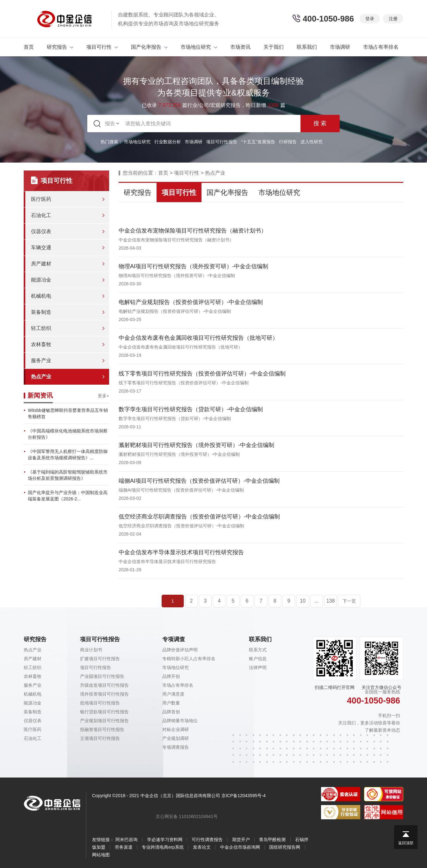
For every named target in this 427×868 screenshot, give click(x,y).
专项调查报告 (176, 747)
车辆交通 (41, 248)
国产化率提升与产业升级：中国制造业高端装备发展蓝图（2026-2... (68, 496)
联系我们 (307, 47)
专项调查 (174, 639)
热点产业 (41, 377)
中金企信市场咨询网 (240, 847)
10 (303, 601)
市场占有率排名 (381, 47)
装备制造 (41, 312)
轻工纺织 (41, 328)
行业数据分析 (168, 142)
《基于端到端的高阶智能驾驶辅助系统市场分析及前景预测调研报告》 (68, 475)
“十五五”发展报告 (258, 142)
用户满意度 (173, 694)
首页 (29, 47)
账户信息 (258, 659)
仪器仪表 (41, 231)
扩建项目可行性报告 (100, 659)
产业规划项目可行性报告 (104, 721)
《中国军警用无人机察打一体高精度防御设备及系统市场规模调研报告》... (68, 455)
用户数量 (171, 703)
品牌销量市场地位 (180, 721)
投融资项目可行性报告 (102, 729)
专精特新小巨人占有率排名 (189, 659)
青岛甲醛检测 (272, 840)
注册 (393, 19)
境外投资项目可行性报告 (104, 694)
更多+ (103, 396)
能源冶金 (41, 280)
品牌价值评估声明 (180, 650)
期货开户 (241, 840)
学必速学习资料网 (165, 840)
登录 (370, 19)
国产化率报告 (149, 47)
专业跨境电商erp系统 (163, 847)
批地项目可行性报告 (100, 703)
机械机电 (41, 296)
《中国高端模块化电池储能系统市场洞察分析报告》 (68, 434)
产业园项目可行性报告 (102, 676)
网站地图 (101, 855)
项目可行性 (102, 47)
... (316, 601)
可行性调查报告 (207, 840)
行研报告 (288, 142)
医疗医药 (41, 199)
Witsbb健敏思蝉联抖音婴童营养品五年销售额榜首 (68, 413)
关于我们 (274, 47)
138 (331, 601)
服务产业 (41, 360)
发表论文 (202, 847)
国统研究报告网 (285, 847)
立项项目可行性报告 (100, 738)
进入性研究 (312, 142)
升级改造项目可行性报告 (104, 685)
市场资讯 (240, 47)
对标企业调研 (176, 729)
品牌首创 (171, 712)
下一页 (349, 601)
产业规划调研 (176, 738)
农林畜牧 (41, 344)
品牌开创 (171, 676)
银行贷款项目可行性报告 (104, 712)
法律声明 (258, 667)
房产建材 (41, 264)
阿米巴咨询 (127, 840)
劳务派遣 (124, 847)
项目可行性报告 (222, 142)
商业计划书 (91, 650)
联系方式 (258, 650)
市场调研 (340, 47)
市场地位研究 (199, 47)
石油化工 (41, 215)
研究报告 (60, 47)
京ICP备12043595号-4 (244, 796)
